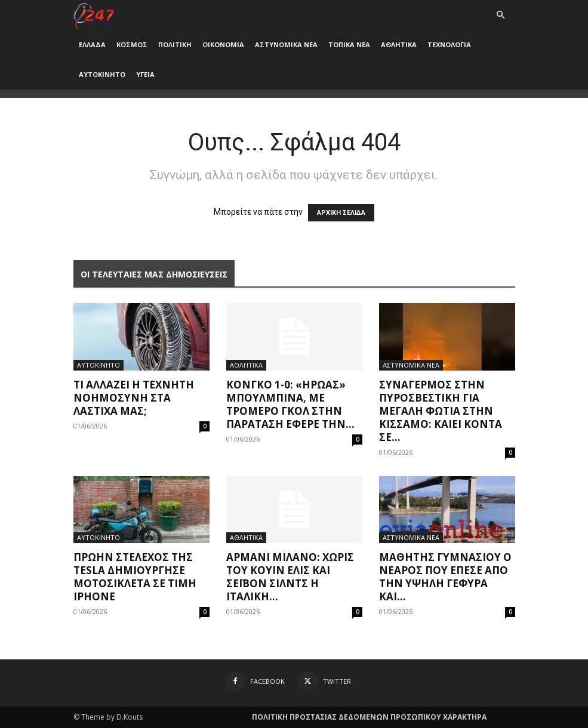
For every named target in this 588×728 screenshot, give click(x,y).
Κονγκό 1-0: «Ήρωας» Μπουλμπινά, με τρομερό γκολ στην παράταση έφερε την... (290, 404)
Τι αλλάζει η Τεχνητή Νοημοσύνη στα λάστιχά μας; (134, 398)
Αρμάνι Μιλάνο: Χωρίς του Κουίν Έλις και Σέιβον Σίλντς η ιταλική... (290, 577)
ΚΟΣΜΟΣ (132, 44)
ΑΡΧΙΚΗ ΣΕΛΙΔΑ (341, 213)
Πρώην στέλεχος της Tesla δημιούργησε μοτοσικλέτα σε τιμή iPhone (135, 577)
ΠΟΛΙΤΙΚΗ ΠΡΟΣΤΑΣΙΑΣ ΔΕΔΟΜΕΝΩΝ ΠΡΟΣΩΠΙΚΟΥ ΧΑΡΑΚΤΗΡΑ (369, 717)
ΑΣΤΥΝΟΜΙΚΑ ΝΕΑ (286, 44)
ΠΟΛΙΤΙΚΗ (175, 44)
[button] (501, 15)
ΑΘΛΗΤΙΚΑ (399, 44)
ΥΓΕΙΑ (145, 74)
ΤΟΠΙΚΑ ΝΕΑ (349, 44)
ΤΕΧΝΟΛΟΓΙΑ (449, 44)
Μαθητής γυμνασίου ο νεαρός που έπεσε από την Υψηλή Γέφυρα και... (445, 577)
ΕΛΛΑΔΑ (92, 44)
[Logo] (94, 15)
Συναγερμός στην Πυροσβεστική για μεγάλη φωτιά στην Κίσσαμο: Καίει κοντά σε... (441, 411)
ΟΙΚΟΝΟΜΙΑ (223, 44)
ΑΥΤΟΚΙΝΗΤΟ (102, 74)
